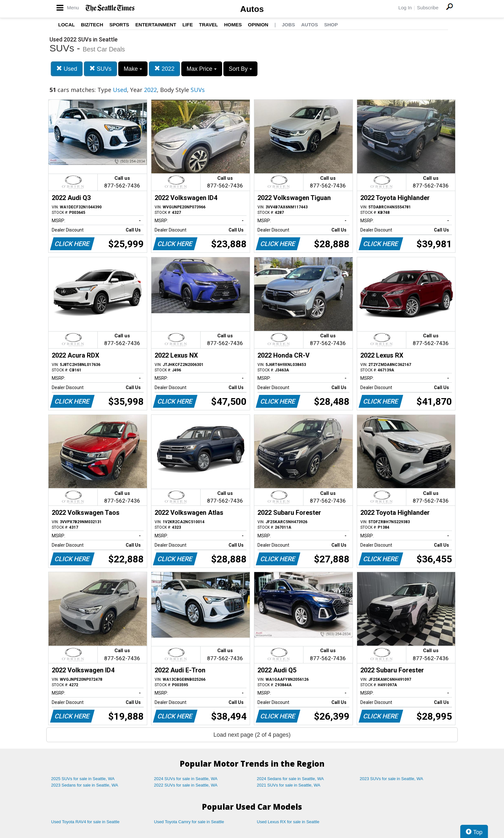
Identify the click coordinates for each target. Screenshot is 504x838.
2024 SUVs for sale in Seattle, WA (186, 779)
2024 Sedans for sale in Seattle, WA (290, 779)
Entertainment (156, 25)
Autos (252, 9)
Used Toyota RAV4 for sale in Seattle (85, 822)
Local (67, 25)
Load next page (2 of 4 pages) (252, 735)
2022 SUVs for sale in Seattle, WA (186, 785)
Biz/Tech (92, 25)
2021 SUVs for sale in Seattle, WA (289, 785)
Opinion (258, 25)
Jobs (288, 25)
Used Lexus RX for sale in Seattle (288, 822)
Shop (331, 25)
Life (188, 25)
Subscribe (428, 8)
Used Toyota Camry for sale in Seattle (189, 822)
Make (133, 69)
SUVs (100, 69)
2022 (164, 69)
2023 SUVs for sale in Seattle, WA (392, 779)
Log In (405, 8)
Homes (233, 25)
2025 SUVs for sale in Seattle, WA (83, 779)
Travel (208, 25)
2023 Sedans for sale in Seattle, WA (85, 785)
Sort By (240, 69)
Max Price (202, 69)
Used (67, 69)
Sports (119, 25)
